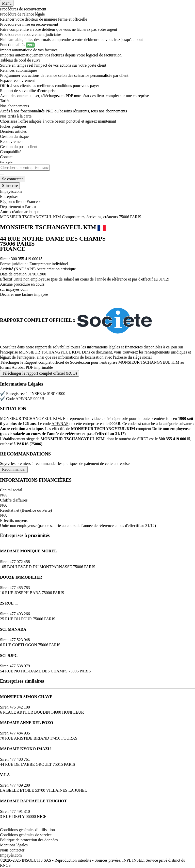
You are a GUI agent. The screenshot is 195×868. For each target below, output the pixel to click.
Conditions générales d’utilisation (27, 830)
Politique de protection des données (29, 840)
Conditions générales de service (26, 835)
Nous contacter (12, 850)
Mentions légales (14, 845)
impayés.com (17, 289)
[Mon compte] (12, 179)
